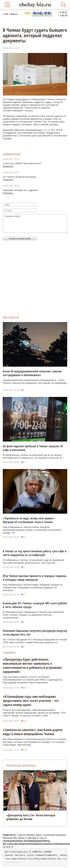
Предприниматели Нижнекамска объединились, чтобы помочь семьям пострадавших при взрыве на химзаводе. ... (35, 383)
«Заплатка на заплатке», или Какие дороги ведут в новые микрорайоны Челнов (33, 732)
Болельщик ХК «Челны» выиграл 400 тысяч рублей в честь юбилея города (35, 605)
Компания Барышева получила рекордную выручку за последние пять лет (35, 633)
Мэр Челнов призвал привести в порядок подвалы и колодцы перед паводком (35, 578)
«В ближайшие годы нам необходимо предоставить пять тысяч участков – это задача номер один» (31, 701)
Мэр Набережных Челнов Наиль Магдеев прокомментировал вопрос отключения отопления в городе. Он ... (32, 530)
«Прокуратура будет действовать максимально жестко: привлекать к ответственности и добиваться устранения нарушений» (32, 665)
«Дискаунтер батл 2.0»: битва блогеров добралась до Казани (31, 817)
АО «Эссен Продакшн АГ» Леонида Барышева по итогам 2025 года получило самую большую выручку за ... (35, 641)
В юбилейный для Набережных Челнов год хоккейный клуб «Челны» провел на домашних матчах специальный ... (33, 615)
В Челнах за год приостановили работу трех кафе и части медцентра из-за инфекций (35, 553)
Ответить (8, 166)
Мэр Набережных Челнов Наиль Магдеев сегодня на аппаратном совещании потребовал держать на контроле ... (33, 587)
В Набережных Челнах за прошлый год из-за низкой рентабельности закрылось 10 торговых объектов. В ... (34, 456)
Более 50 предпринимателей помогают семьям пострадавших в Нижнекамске (32, 373)
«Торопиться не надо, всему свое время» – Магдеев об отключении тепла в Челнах (30, 520)
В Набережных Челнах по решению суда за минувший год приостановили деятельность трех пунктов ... (33, 561)
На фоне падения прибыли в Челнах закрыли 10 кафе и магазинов (33, 448)
